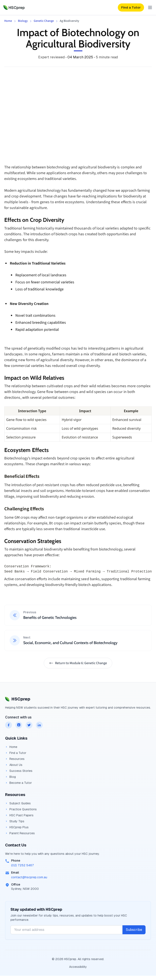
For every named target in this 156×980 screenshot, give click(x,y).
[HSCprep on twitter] (29, 725)
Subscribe (134, 930)
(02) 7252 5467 (23, 865)
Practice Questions (21, 809)
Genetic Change (44, 21)
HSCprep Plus (17, 827)
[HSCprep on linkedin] (39, 725)
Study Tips (15, 821)
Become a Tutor (18, 783)
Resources (15, 759)
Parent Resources (20, 833)
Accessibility (78, 967)
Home (8, 21)
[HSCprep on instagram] (19, 725)
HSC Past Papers (19, 815)
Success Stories (19, 771)
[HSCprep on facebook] (9, 725)
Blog (10, 777)
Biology (23, 21)
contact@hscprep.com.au (29, 877)
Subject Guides (18, 803)
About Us (14, 765)
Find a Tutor (16, 753)
